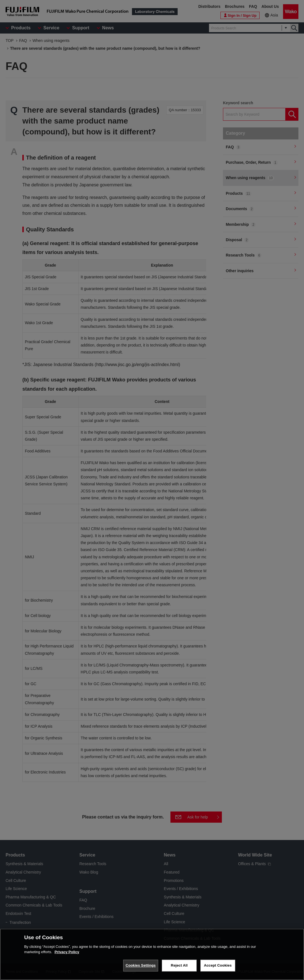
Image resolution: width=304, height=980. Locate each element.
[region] (152, 954)
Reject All (179, 965)
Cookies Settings (141, 965)
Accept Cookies (218, 965)
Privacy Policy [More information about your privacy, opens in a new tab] (67, 952)
